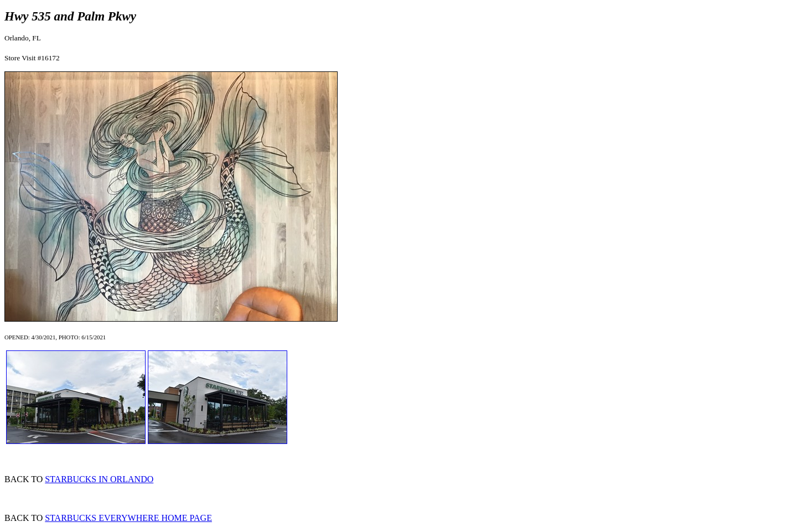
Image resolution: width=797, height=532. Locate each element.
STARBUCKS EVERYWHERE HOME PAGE (128, 518)
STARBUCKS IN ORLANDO (99, 479)
